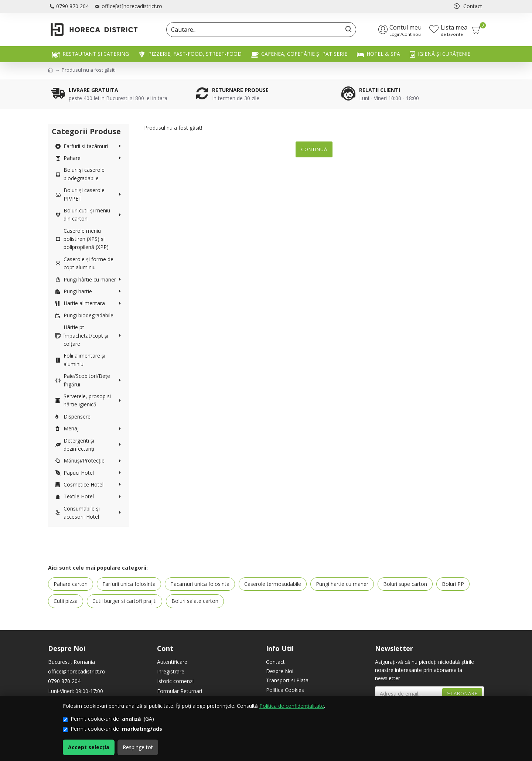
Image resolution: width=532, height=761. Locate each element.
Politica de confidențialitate (292, 706)
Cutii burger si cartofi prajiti (125, 601)
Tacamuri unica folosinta (200, 584)
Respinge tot (138, 747)
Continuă (314, 149)
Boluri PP (453, 584)
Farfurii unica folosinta (129, 584)
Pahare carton (71, 584)
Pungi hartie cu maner (342, 584)
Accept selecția (89, 747)
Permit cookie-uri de (112, 729)
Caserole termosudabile (273, 584)
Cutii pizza (66, 601)
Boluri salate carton (195, 601)
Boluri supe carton (405, 584)
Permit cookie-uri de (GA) (108, 719)
